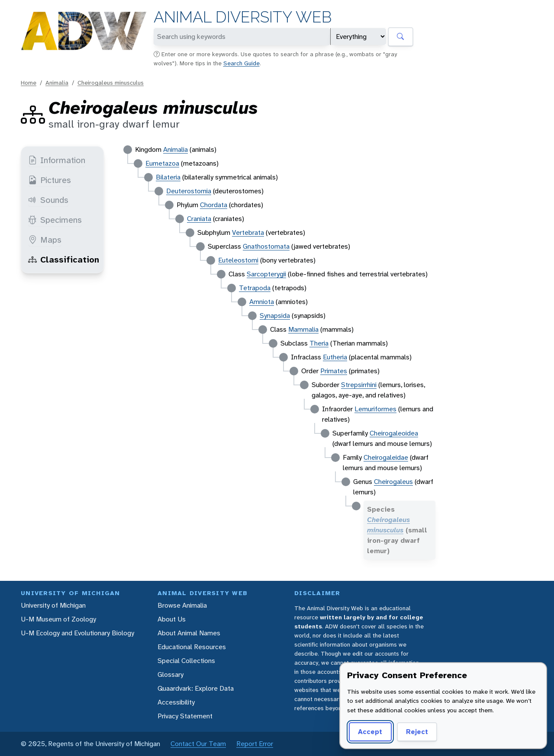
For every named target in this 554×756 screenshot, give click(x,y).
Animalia (57, 83)
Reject (417, 732)
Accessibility (176, 702)
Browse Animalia (182, 605)
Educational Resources (192, 647)
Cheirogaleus (393, 482)
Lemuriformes (375, 409)
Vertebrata (248, 232)
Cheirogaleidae (386, 457)
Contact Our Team (198, 744)
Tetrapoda (255, 288)
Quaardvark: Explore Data (196, 688)
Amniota (262, 302)
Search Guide (242, 63)
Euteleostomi (238, 260)
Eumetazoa (162, 163)
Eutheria (335, 357)
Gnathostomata (266, 246)
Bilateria (168, 177)
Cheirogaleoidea (394, 433)
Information (57, 160)
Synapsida (275, 316)
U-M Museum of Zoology (58, 619)
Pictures (50, 180)
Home (29, 83)
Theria (319, 343)
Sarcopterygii (266, 274)
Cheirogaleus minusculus (111, 83)
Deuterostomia (189, 191)
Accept (370, 732)
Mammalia (303, 329)
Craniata (199, 219)
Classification (64, 259)
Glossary (171, 674)
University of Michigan (53, 605)
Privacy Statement (185, 716)
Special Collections (186, 661)
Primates (334, 371)
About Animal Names (189, 633)
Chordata (214, 205)
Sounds (48, 200)
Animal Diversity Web (243, 17)
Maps (45, 240)
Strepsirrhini (359, 385)
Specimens (55, 220)
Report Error (255, 744)
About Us (172, 619)
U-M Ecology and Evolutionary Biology (77, 633)
